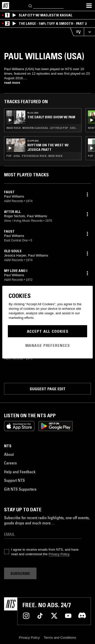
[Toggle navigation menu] (89, 6)
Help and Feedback (20, 472)
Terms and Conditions (60, 638)
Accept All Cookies (48, 331)
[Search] (30, 5)
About (9, 454)
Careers (10, 463)
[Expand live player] (89, 32)
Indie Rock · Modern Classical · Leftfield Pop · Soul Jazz (43, 128)
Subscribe (20, 573)
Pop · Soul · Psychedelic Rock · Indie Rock (34, 156)
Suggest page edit (48, 389)
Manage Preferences (48, 345)
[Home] (6, 6)
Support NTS (14, 480)
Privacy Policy (59, 554)
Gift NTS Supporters (20, 489)
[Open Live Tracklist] (77, 32)
